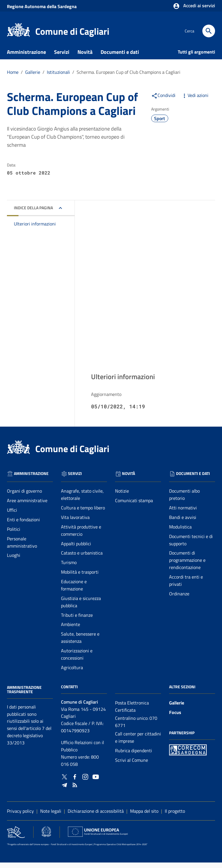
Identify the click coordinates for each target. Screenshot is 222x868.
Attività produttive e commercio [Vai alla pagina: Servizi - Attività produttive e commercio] (81, 536)
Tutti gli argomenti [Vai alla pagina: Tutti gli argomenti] (196, 57)
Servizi (62, 57)
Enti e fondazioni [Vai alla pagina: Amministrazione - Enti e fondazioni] (23, 525)
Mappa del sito (144, 816)
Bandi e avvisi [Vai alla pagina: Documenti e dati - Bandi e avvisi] (183, 523)
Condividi (163, 101)
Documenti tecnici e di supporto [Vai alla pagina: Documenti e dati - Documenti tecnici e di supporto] (191, 545)
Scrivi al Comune (132, 766)
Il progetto (175, 816)
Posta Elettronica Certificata (132, 712)
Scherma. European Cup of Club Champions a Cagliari (128, 78)
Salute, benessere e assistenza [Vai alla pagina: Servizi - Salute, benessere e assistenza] (80, 643)
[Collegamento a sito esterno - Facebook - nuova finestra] (75, 782)
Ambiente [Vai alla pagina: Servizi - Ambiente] (71, 630)
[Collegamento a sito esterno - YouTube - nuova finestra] (96, 782)
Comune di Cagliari (72, 31)
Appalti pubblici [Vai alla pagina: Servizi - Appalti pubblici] (76, 549)
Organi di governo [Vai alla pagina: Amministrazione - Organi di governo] (24, 497)
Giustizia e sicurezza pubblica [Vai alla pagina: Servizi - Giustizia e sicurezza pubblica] (81, 607)
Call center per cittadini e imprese (138, 743)
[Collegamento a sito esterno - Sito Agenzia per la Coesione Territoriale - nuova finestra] (46, 837)
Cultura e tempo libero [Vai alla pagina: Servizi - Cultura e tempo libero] (83, 513)
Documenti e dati (120, 57)
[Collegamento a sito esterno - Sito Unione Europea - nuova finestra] (98, 837)
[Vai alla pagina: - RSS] (75, 790)
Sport (160, 124)
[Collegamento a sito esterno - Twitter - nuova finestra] (64, 782)
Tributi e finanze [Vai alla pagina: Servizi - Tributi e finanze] (77, 621)
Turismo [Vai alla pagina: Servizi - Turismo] (69, 568)
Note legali (51, 816)
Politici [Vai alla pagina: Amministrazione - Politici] (14, 535)
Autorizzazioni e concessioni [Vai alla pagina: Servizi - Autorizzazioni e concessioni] (77, 660)
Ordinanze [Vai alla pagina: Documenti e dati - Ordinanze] (179, 599)
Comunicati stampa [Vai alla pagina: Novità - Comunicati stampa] (134, 506)
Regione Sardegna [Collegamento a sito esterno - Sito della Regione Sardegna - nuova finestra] (42, 6)
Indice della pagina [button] (33, 213)
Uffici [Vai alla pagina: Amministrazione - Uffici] (12, 515)
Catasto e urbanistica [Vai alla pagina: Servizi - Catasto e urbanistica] (82, 559)
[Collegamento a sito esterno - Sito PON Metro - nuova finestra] (188, 755)
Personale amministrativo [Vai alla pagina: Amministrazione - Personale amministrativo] (22, 548)
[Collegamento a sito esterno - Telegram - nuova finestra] (64, 790)
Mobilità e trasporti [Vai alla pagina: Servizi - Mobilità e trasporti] (80, 578)
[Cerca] (209, 31)
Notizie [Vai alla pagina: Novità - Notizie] (122, 497)
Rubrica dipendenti (134, 756)
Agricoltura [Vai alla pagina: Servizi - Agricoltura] (72, 673)
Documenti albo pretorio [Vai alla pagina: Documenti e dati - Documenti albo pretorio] (184, 500)
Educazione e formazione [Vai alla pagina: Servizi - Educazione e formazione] (74, 591)
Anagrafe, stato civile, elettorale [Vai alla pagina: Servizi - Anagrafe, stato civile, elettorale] (82, 500)
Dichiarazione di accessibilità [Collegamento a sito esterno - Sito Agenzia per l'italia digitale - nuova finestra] (96, 816)
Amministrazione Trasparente (24, 695)
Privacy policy (20, 816)
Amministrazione (26, 57)
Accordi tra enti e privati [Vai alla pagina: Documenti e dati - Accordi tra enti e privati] (186, 586)
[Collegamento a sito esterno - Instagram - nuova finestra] (85, 782)
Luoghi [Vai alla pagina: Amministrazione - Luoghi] (14, 561)
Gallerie (177, 708)
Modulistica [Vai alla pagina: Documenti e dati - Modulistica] (180, 532)
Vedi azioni (195, 101)
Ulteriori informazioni (35, 230)
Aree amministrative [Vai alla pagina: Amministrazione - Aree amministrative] (27, 506)
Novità (85, 57)
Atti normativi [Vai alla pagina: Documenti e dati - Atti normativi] (183, 513)
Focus (175, 718)
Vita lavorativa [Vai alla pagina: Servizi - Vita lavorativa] (75, 523)
